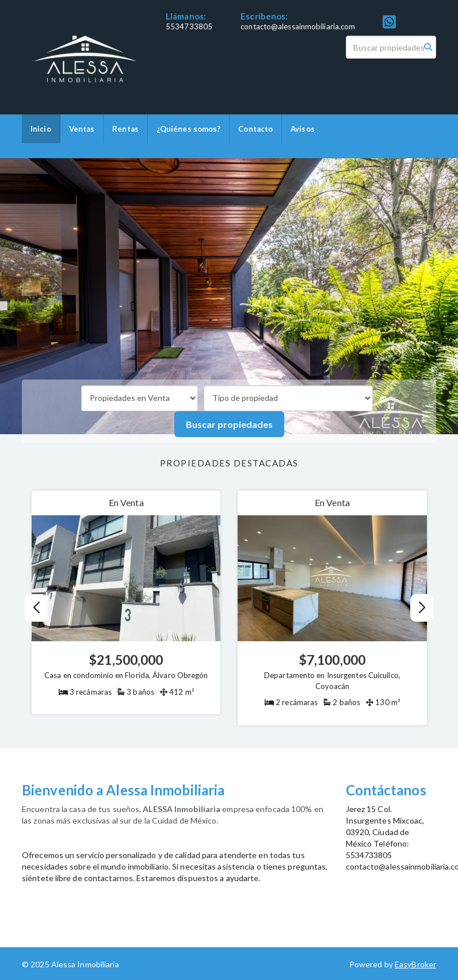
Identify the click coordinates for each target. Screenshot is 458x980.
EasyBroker (415, 964)
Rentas (125, 129)
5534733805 (189, 26)
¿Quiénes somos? (189, 129)
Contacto (255, 129)
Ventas (82, 129)
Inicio (41, 129)
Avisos (303, 129)
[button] (421, 608)
